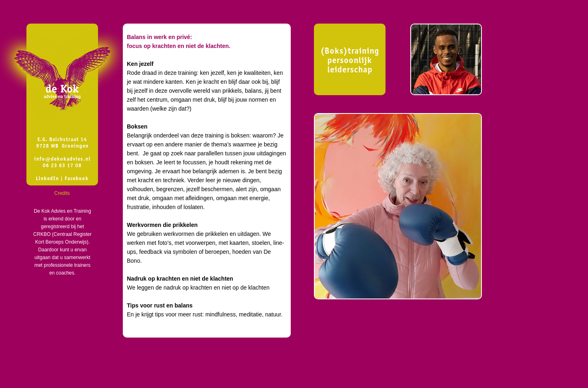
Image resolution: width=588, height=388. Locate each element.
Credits (62, 193)
